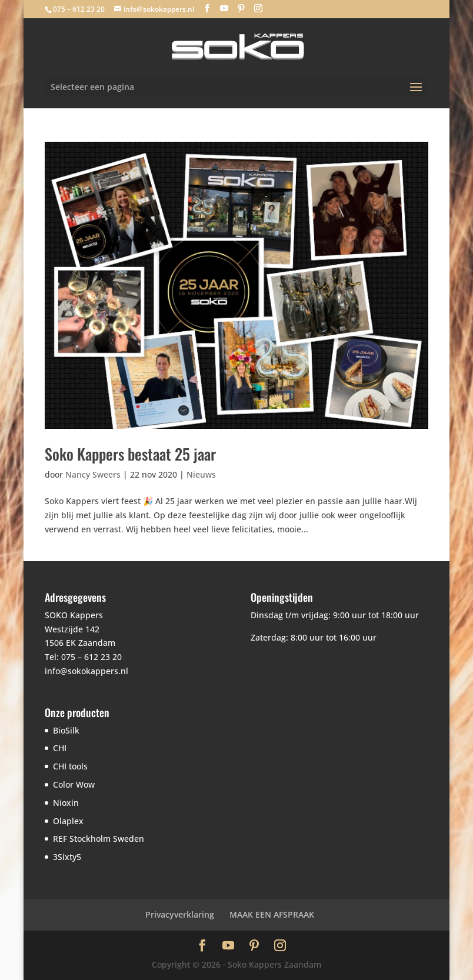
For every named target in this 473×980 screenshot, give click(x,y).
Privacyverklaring (180, 914)
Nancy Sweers (93, 474)
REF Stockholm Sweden (99, 839)
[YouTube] (224, 9)
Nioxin (66, 803)
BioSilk (66, 730)
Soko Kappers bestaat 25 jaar (130, 454)
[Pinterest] (241, 9)
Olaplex (68, 821)
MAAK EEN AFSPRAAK (272, 914)
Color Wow (74, 784)
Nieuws (201, 474)
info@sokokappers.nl (86, 671)
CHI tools (70, 766)
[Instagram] (258, 9)
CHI (60, 748)
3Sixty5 (67, 857)
